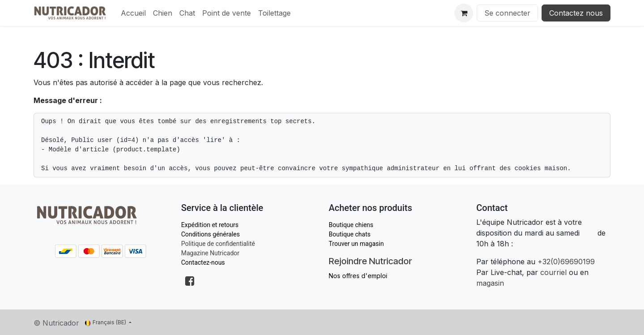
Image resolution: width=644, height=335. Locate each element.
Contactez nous (576, 13)
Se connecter (507, 13)
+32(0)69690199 (566, 262)
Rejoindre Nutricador (370, 261)
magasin (490, 283)
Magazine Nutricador (210, 253)
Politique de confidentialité (218, 244)
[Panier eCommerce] (464, 13)
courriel (553, 272)
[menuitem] (133, 13)
